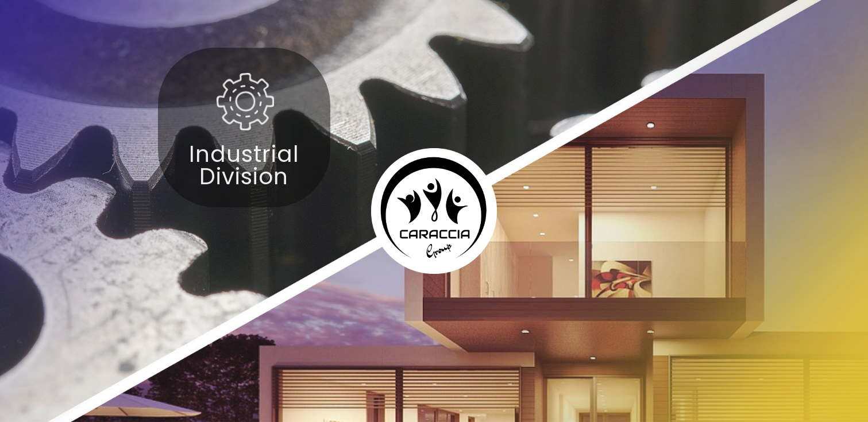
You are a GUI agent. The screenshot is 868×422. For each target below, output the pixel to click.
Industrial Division (244, 171)
